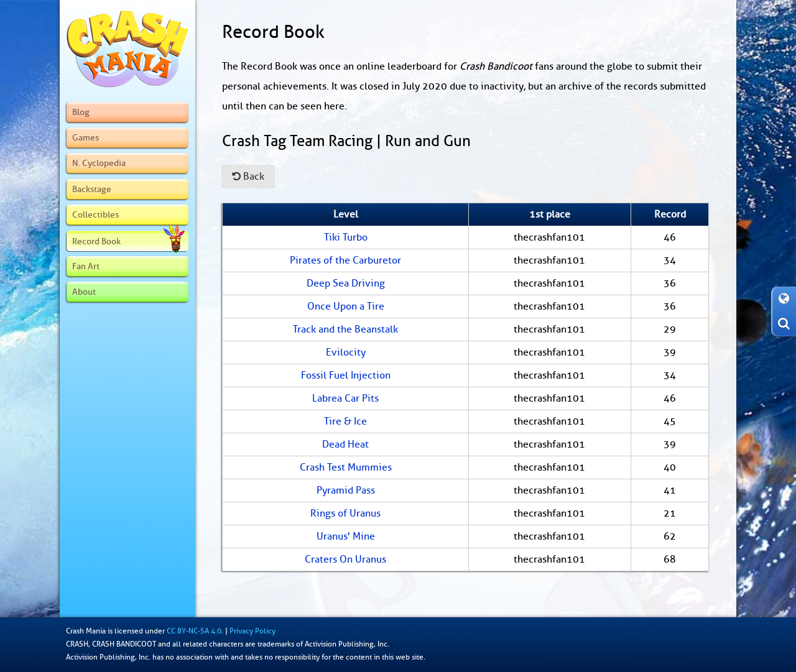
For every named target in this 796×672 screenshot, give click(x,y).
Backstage (92, 189)
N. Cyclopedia (99, 163)
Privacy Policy (252, 631)
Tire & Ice (345, 421)
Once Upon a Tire (346, 306)
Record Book (128, 241)
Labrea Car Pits (345, 398)
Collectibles (95, 214)
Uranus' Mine (346, 536)
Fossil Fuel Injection (346, 375)
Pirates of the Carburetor (345, 260)
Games (86, 137)
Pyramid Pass (346, 490)
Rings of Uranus (345, 513)
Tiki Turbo (346, 237)
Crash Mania (86, 631)
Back (248, 177)
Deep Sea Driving (346, 283)
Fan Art (86, 266)
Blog (81, 112)
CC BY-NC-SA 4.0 (194, 631)
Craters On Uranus (345, 559)
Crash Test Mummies (346, 467)
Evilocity (346, 352)
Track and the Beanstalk (345, 329)
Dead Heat (345, 444)
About (84, 292)
